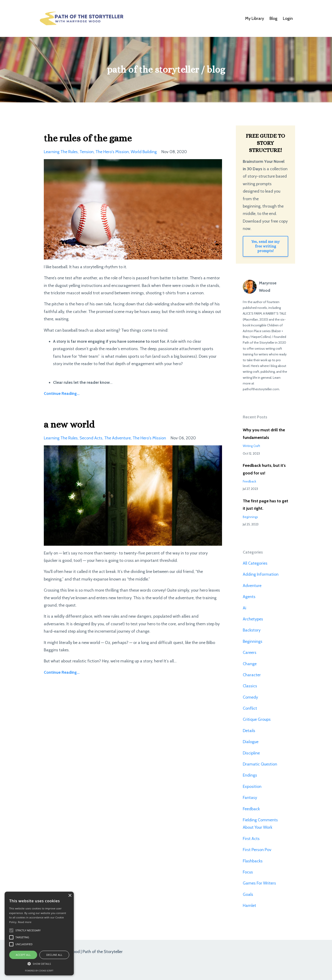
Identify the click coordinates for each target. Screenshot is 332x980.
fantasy (250, 798)
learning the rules (61, 152)
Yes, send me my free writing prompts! (265, 246)
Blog (273, 18)
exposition (252, 786)
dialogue (251, 742)
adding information (261, 574)
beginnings (250, 517)
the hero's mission (112, 152)
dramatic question (260, 764)
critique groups (257, 719)
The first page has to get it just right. (265, 505)
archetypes (253, 619)
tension (87, 152)
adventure (252, 586)
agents (249, 597)
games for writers (259, 883)
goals (248, 894)
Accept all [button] (23, 955)
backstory (252, 630)
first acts (251, 839)
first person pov (257, 850)
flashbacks (253, 861)
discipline (251, 753)
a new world (69, 424)
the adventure (117, 438)
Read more (25, 922)
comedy (250, 697)
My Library (255, 18)
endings (250, 775)
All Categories (255, 563)
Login (288, 18)
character (252, 675)
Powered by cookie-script (39, 971)
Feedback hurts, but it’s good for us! (264, 469)
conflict (250, 708)
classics (250, 686)
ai (245, 608)
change (250, 664)
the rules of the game (88, 138)
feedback (249, 481)
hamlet (249, 906)
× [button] (70, 896)
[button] (39, 964)
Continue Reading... (62, 393)
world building (144, 152)
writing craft (251, 446)
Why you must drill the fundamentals (264, 434)
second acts (91, 438)
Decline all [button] (54, 955)
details (249, 731)
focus (248, 872)
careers (250, 652)
